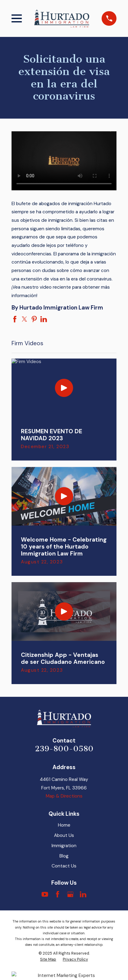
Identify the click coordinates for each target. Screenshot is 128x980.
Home (64, 825)
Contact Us (64, 866)
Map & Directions (64, 796)
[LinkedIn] (83, 894)
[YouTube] (45, 894)
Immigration (64, 846)
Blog (64, 856)
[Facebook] (58, 894)
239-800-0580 (64, 749)
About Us (64, 835)
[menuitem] (48, 959)
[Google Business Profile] (70, 894)
